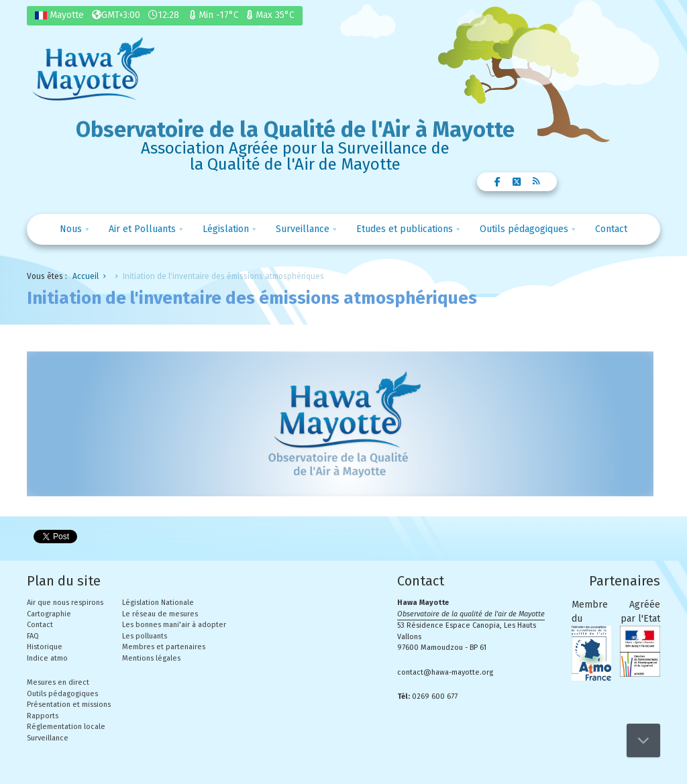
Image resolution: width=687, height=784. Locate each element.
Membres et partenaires (164, 647)
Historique (45, 647)
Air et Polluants (142, 229)
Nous (71, 229)
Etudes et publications (405, 229)
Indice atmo (47, 658)
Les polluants (145, 636)
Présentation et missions (69, 705)
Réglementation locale (66, 727)
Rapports (43, 716)
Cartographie (49, 614)
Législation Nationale (158, 603)
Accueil (86, 276)
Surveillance (303, 229)
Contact (611, 229)
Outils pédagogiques (524, 229)
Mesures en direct (58, 682)
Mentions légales (151, 658)
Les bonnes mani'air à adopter (174, 625)
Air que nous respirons (65, 603)
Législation (226, 229)
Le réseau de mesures (160, 614)
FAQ (33, 636)
